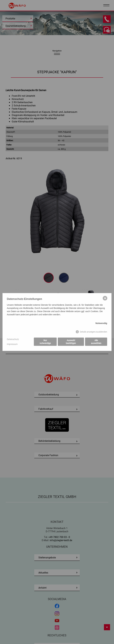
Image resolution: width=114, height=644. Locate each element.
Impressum (12, 344)
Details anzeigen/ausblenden (94, 332)
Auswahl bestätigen (71, 342)
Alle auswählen (96, 342)
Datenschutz (13, 339)
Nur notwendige (45, 342)
